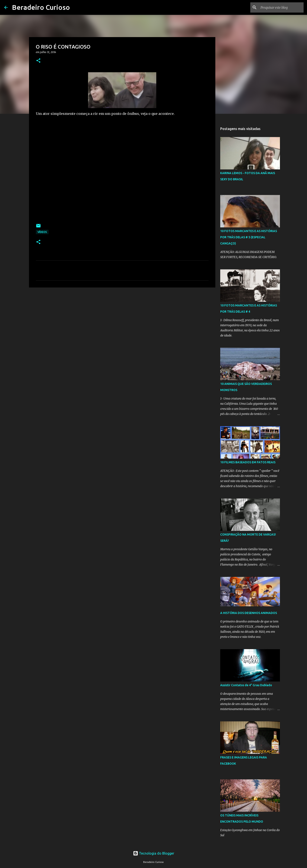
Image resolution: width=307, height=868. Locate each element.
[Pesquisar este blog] (281, 7)
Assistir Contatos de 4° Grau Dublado (246, 685)
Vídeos (42, 232)
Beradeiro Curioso (41, 7)
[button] (38, 61)
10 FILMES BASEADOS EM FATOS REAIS (248, 462)
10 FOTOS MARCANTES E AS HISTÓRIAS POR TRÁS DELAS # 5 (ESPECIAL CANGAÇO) (249, 237)
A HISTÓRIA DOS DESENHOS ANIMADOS (249, 613)
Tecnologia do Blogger (154, 853)
